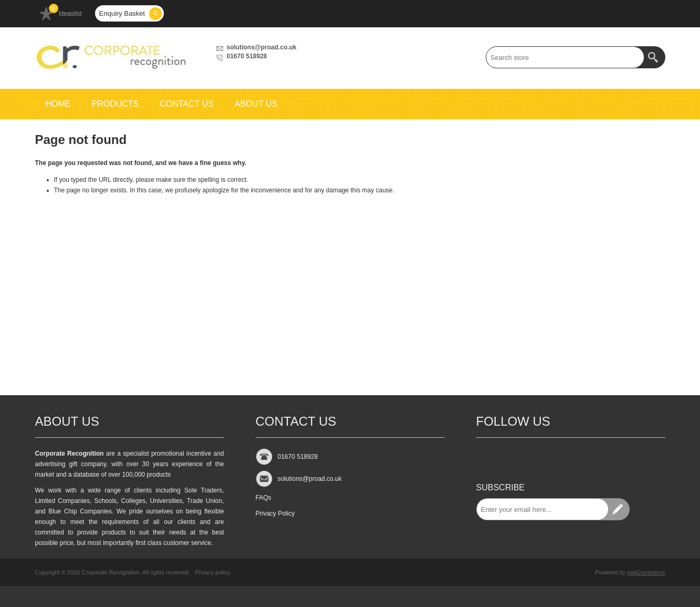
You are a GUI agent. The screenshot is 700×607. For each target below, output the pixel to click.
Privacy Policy (275, 513)
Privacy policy (212, 572)
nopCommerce (646, 572)
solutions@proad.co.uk (262, 47)
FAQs (264, 498)
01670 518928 (247, 56)
